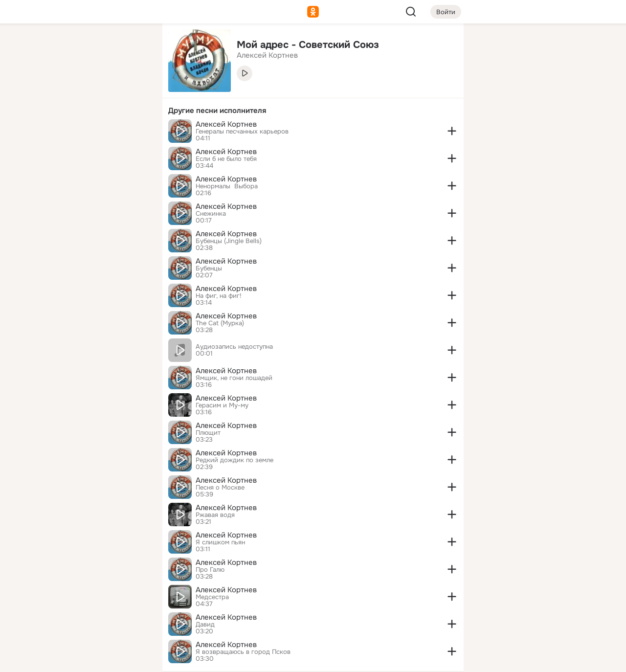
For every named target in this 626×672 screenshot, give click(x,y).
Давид (205, 625)
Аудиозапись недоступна (234, 347)
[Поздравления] (90, 133)
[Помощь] (47, 176)
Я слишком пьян (220, 542)
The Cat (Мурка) (220, 323)
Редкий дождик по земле (235, 460)
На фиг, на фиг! (219, 296)
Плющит (208, 433)
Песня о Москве (220, 488)
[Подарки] (47, 133)
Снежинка (211, 214)
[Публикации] (47, 90)
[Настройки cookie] (90, 659)
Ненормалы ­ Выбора (227, 186)
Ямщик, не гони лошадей (234, 378)
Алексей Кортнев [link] (267, 55)
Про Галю (210, 570)
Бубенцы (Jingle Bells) (229, 241)
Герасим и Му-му (222, 405)
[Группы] (133, 47)
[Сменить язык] (90, 617)
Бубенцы (209, 269)
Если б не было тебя (226, 159)
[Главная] (47, 47)
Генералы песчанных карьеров (242, 132)
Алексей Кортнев (226, 124)
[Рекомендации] (90, 176)
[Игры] (133, 133)
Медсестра (212, 597)
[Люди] (90, 90)
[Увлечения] (90, 47)
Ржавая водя (215, 515)
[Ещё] (90, 596)
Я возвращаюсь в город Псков (243, 652)
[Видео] (133, 90)
